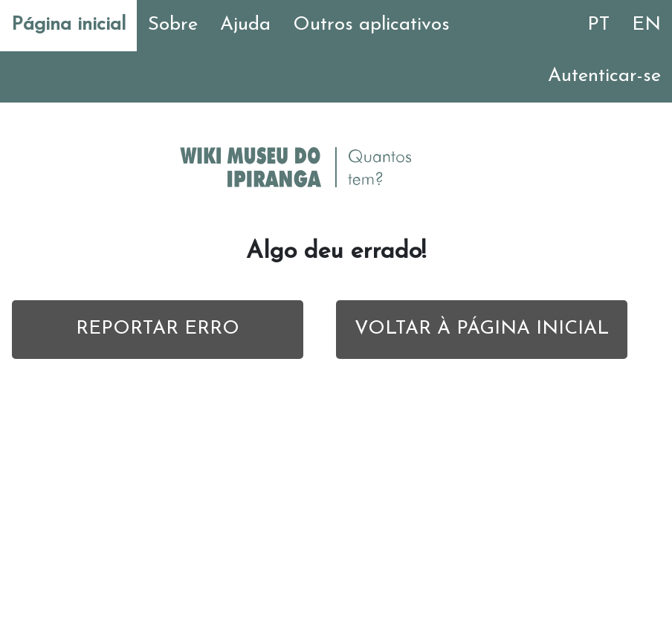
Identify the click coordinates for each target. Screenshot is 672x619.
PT (598, 25)
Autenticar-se (604, 76)
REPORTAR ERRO (158, 329)
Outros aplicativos (371, 25)
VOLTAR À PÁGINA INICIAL (482, 329)
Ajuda (245, 25)
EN (646, 25)
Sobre (173, 25)
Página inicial (68, 25)
